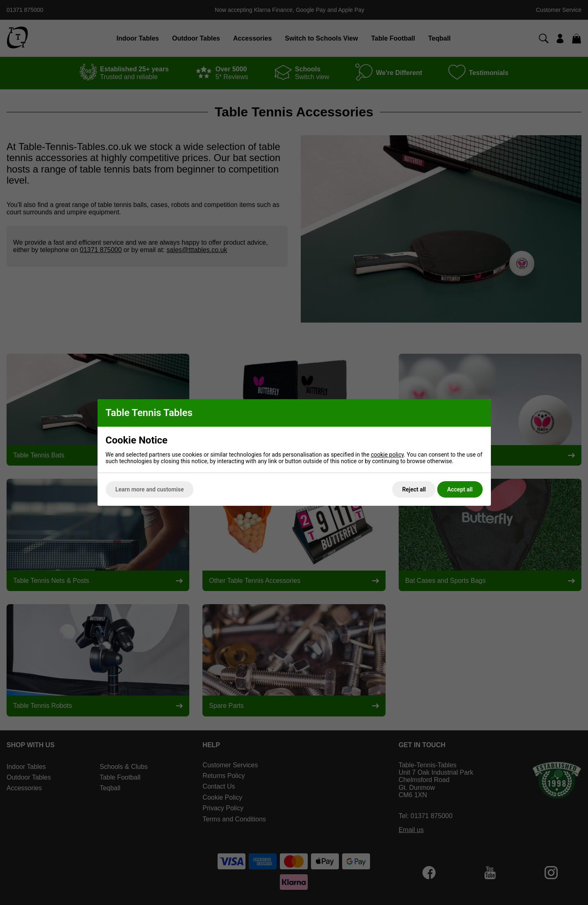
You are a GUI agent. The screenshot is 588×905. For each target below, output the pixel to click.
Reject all (414, 489)
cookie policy (387, 455)
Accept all (460, 489)
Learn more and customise (150, 489)
